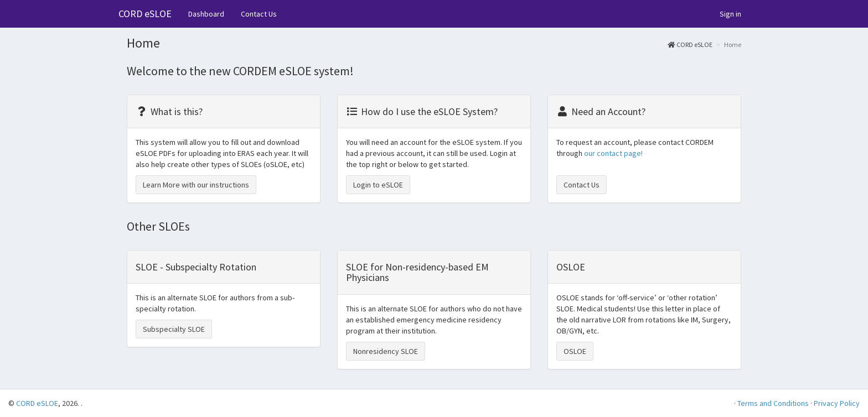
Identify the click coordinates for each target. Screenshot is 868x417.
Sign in (730, 14)
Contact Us (259, 14)
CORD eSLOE (145, 14)
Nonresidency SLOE (386, 351)
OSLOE (575, 351)
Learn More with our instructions (196, 185)
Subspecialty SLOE (174, 329)
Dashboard (206, 14)
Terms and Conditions (773, 403)
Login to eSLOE (378, 185)
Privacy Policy (837, 403)
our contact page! (613, 153)
